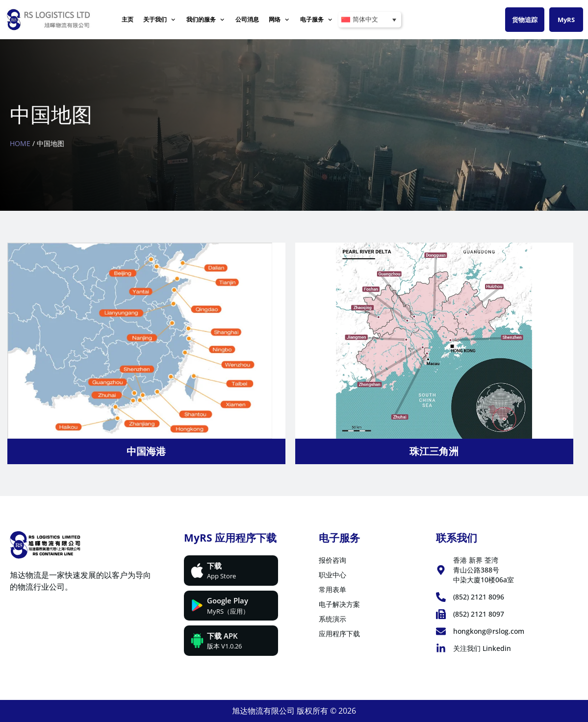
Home (20, 143)
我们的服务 (206, 20)
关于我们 (160, 20)
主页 (128, 19)
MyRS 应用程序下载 (230, 538)
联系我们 (457, 538)
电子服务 (317, 20)
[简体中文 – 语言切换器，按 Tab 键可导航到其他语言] (370, 20)
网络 (279, 20)
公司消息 (247, 19)
